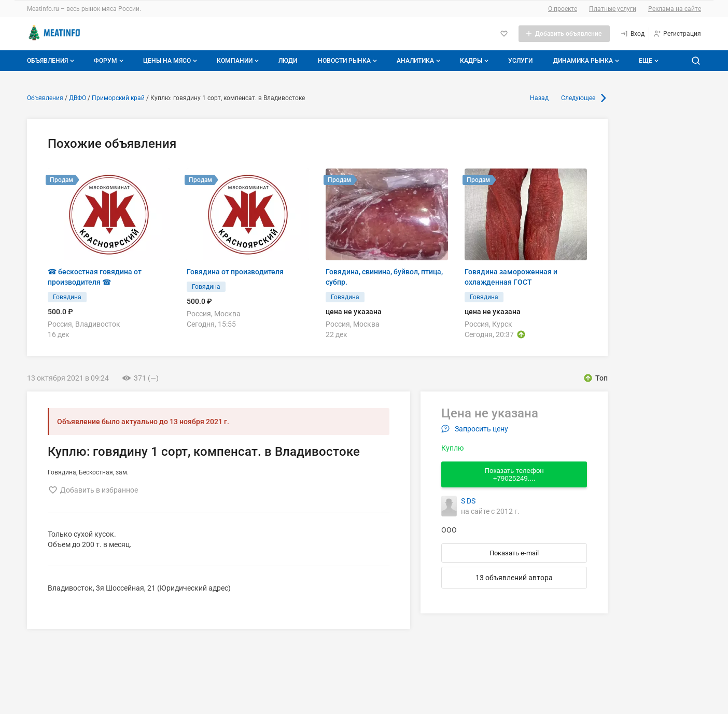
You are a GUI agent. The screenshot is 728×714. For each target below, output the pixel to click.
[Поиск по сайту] (696, 61)
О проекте (563, 9)
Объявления (52, 61)
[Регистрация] (677, 34)
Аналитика (419, 61)
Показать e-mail (514, 553)
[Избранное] (504, 34)
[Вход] (632, 34)
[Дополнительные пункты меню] (648, 61)
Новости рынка (348, 61)
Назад (539, 98)
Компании (239, 61)
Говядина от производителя (235, 272)
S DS (468, 501)
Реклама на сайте (675, 9)
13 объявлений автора (514, 578)
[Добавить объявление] (564, 34)
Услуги (520, 61)
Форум (110, 61)
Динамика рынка (587, 61)
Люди (288, 61)
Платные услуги (613, 9)
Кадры (475, 61)
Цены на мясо (171, 61)
